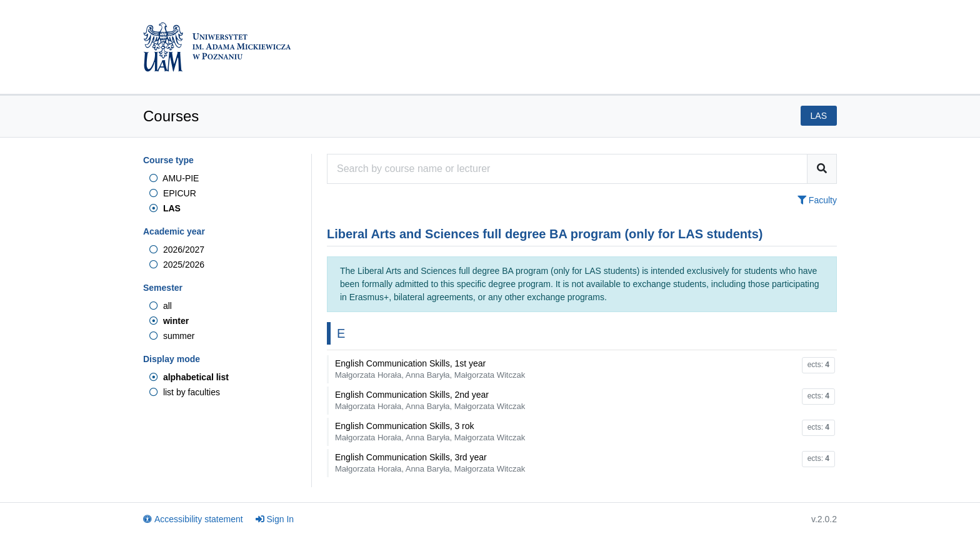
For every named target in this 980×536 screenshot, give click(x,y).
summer (172, 336)
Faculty (817, 200)
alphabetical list (189, 377)
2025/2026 (177, 265)
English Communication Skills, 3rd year (430, 463)
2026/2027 (177, 250)
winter (169, 321)
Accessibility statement (193, 519)
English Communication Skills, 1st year (430, 369)
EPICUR (173, 193)
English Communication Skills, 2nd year (430, 400)
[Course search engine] (567, 169)
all (161, 306)
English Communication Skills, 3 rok (430, 432)
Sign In (275, 519)
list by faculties (185, 392)
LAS (165, 208)
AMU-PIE (174, 178)
